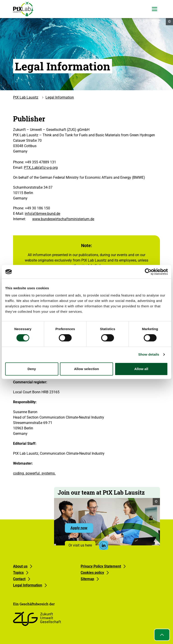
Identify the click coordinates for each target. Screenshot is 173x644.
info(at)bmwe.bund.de (42, 214)
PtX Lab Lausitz (26, 97)
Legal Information (60, 97)
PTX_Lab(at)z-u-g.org (41, 168)
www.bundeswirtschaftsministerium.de (63, 219)
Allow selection (87, 369)
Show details (149, 354)
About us (20, 566)
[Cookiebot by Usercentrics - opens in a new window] (148, 272)
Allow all (141, 369)
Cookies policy (92, 573)
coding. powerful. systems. (34, 473)
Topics (18, 573)
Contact (19, 579)
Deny (32, 369)
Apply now (82, 529)
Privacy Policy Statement (101, 566)
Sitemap (87, 579)
